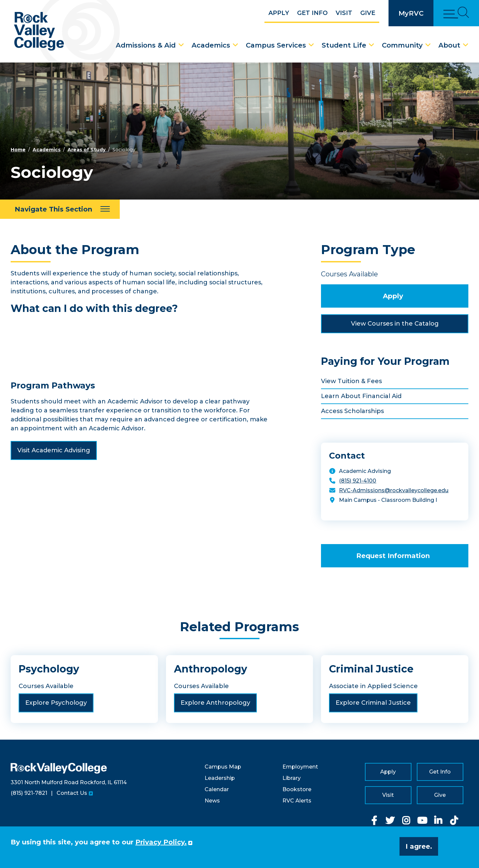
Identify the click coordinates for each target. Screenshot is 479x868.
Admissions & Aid (146, 45)
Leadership (220, 778)
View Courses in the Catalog (395, 324)
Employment (300, 767)
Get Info (312, 13)
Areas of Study (86, 150)
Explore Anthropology (215, 703)
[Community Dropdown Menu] (428, 45)
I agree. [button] (419, 846)
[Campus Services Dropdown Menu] (311, 45)
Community (402, 45)
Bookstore (297, 789)
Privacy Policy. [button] (161, 842)
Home (18, 150)
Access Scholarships (352, 411)
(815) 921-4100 (358, 481)
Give (368, 13)
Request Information (393, 556)
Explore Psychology (56, 703)
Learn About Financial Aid (361, 396)
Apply (279, 13)
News (212, 801)
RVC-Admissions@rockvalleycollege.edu (394, 490)
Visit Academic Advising (54, 450)
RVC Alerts (297, 801)
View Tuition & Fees (351, 381)
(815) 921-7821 (29, 793)
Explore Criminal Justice (373, 703)
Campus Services (276, 45)
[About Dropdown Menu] (466, 45)
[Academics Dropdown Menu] (236, 45)
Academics (211, 45)
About (449, 45)
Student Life (344, 45)
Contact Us (72, 793)
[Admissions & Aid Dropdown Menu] (181, 45)
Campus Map (223, 767)
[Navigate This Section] (60, 209)
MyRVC (411, 13)
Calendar (217, 789)
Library (292, 778)
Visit (344, 13)
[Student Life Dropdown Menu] (372, 45)
